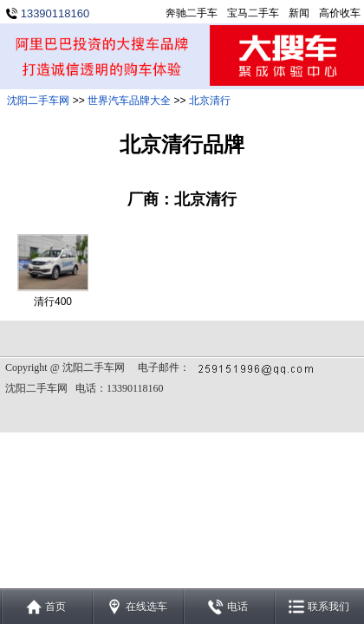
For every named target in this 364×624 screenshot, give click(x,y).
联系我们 (328, 607)
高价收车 (340, 13)
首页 (55, 607)
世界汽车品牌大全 (129, 101)
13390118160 (55, 13)
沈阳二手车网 (38, 101)
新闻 (299, 13)
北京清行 (210, 101)
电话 (237, 607)
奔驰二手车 (192, 13)
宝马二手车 (253, 13)
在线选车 (146, 607)
